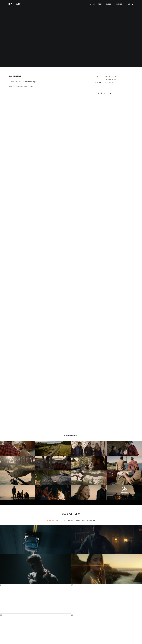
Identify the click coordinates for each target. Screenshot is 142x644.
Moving (70, 306)
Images (108, 4)
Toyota (35, 82)
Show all (51, 306)
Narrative (91, 306)
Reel (100, 4)
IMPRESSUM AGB (36, 640)
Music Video (80, 306)
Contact (118, 4)
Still (63, 306)
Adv (58, 306)
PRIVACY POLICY (49, 640)
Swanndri (28, 82)
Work (92, 4)
